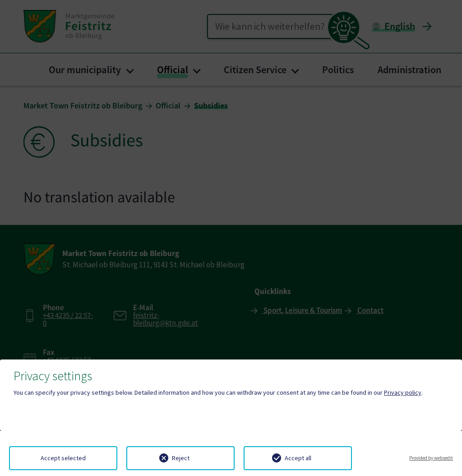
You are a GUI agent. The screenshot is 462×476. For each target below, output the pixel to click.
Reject (181, 458)
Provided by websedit (431, 458)
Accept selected (63, 458)
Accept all (298, 458)
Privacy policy (403, 392)
